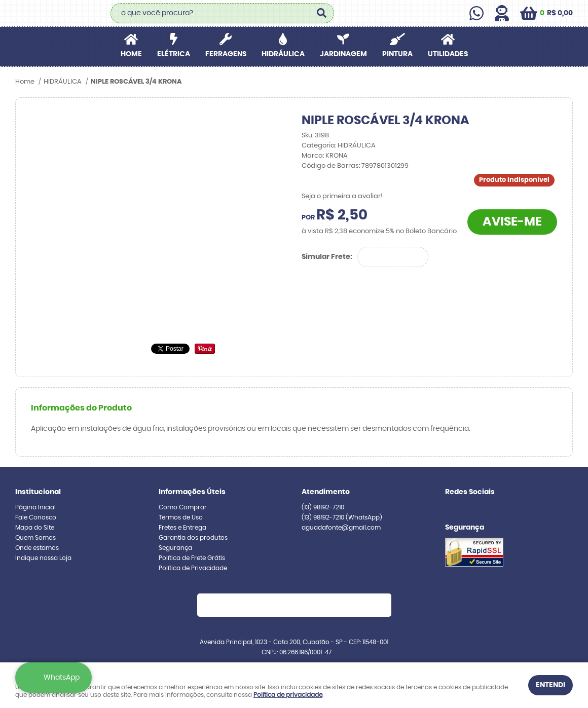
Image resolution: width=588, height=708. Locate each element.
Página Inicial (35, 507)
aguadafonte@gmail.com (341, 528)
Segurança (175, 548)
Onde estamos (37, 548)
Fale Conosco (36, 517)
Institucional (38, 492)
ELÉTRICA (174, 54)
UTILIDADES (448, 54)
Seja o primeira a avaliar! (342, 196)
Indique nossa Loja (43, 558)
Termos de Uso (181, 517)
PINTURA (397, 54)
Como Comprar (183, 507)
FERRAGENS (226, 54)
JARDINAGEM (343, 54)
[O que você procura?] (321, 13)
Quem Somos (35, 538)
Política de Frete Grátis (192, 558)
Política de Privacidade (193, 568)
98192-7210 (323, 507)
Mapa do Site (35, 528)
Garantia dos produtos (193, 538)
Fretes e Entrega (182, 528)
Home (131, 54)
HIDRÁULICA (283, 54)
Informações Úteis (192, 492)
